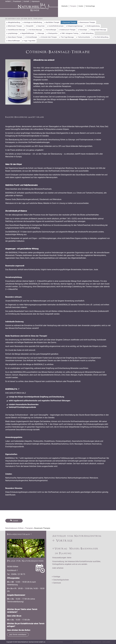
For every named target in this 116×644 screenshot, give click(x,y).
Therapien (73, 6)
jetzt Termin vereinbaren (18, 634)
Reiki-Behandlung (88, 33)
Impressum (36, 1)
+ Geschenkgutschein (60, 580)
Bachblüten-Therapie (53, 22)
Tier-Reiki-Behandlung (101, 37)
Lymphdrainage (13, 33)
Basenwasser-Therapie (87, 22)
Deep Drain (41, 26)
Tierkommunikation (84, 37)
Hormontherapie (51, 30)
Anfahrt (8, 1)
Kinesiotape (83, 30)
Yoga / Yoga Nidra (30, 41)
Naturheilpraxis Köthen (14, 528)
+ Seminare (56, 583)
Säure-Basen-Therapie (15, 37)
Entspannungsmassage (75, 26)
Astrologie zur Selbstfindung (33, 22)
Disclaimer (106, 642)
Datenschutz (96, 642)
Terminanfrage (90, 6)
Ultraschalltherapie (14, 41)
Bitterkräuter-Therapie (15, 26)
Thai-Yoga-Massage (67, 37)
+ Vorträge (56, 577)
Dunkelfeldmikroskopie (56, 26)
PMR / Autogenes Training (70, 33)
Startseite (65, 6)
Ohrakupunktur (53, 33)
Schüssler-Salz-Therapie (49, 37)
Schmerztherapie (32, 37)
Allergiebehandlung (14, 22)
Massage (41, 33)
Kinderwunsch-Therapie (68, 30)
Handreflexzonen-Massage (16, 30)
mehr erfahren (58, 568)
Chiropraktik (30, 26)
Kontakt (26, 1)
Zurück (16, 521)
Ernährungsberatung (93, 26)
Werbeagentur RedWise (55, 642)
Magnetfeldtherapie (28, 33)
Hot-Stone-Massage (35, 30)
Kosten (81, 6)
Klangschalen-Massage (99, 30)
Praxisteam (17, 1)
